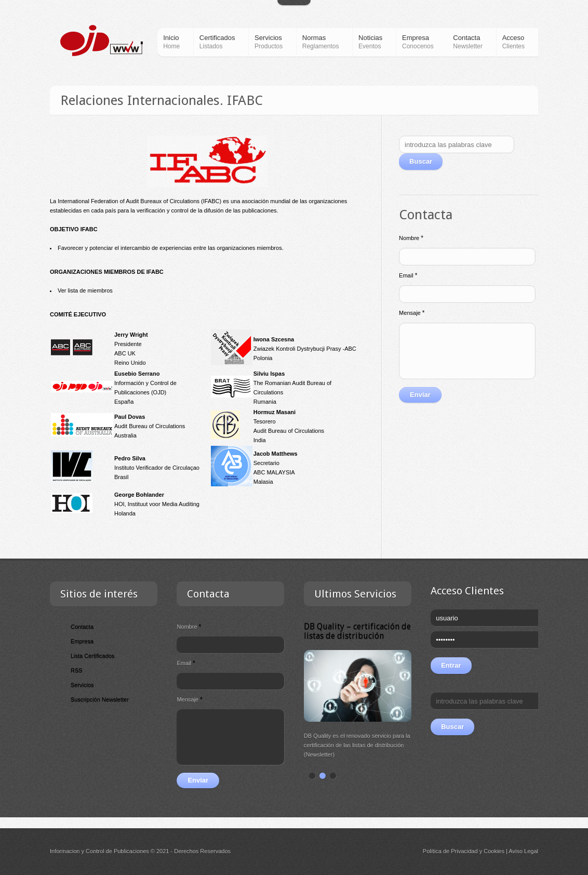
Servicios (82, 685)
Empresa (82, 641)
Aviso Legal (523, 851)
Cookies (494, 851)
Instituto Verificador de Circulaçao (157, 468)
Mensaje (412, 313)
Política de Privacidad (450, 851)
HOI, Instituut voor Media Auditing (157, 504)
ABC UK (125, 353)
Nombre (411, 238)
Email (408, 275)
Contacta (82, 627)
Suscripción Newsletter (100, 699)
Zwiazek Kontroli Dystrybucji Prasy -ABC (305, 349)
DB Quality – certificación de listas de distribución (357, 631)
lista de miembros (90, 290)
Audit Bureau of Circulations (150, 426)
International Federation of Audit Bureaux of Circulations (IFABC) (139, 201)
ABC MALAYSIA (274, 472)
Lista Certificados (92, 656)
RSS (77, 670)
